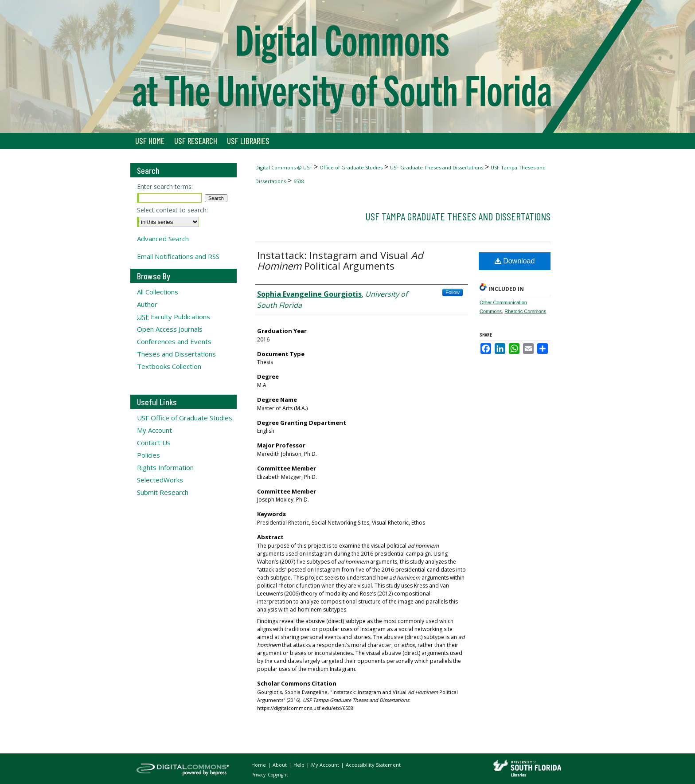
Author (147, 304)
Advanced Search (163, 239)
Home (259, 765)
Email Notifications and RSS (178, 256)
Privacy (259, 775)
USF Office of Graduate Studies (185, 418)
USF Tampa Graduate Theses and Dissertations (458, 216)
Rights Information (165, 467)
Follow (453, 292)
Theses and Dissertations (176, 354)
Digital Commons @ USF (284, 167)
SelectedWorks (160, 480)
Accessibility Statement (373, 765)
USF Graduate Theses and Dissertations (437, 167)
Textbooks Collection (169, 366)
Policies (148, 455)
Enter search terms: (165, 186)
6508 (299, 181)
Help (300, 765)
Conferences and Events (174, 341)
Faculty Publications (174, 317)
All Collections (158, 292)
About (280, 765)
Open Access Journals (170, 329)
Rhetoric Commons (525, 311)
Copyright (278, 775)
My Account (154, 430)
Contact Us (154, 443)
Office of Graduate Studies (351, 167)
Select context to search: (172, 210)
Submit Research (163, 492)
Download (515, 261)
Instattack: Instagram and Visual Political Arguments (340, 260)
